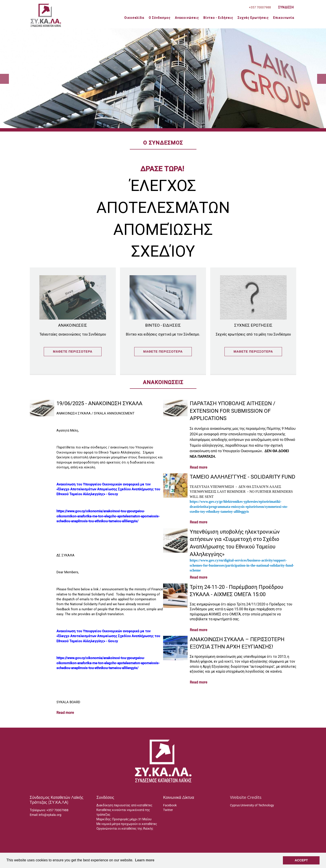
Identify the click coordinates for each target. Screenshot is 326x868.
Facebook (170, 805)
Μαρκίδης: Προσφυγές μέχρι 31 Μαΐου (124, 819)
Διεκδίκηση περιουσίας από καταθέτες (124, 805)
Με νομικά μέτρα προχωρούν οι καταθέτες (127, 824)
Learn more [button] (145, 860)
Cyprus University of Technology (252, 805)
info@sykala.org (50, 815)
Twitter (168, 810)
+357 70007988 (57, 810)
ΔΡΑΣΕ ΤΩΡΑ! (163, 169)
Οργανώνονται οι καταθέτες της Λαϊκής (125, 829)
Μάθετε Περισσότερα (73, 352)
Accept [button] (301, 860)
